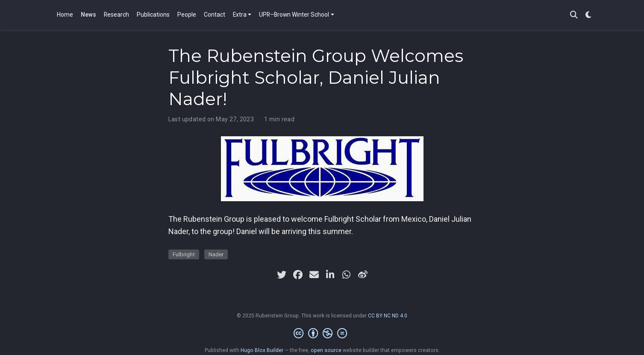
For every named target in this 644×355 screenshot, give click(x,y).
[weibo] (363, 275)
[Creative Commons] (322, 334)
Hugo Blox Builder (262, 350)
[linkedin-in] (330, 275)
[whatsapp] (347, 275)
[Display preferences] (588, 15)
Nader (216, 254)
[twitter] (282, 275)
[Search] (574, 15)
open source (326, 350)
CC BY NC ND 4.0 (388, 316)
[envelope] (314, 275)
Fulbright (184, 254)
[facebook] (298, 275)
